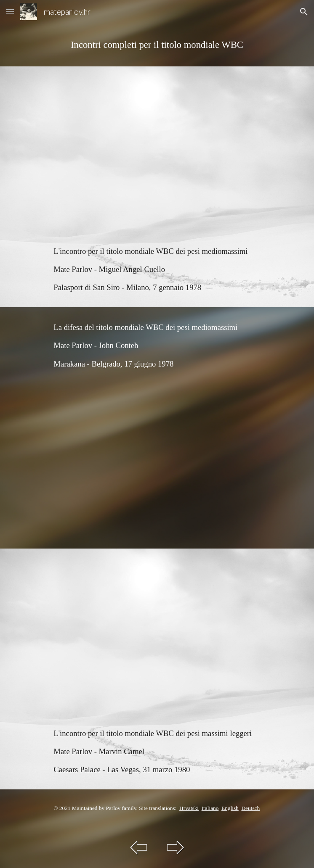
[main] (157, 45)
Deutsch (250, 808)
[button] (10, 12)
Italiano (210, 808)
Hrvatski (189, 808)
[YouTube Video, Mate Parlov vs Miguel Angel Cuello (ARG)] (157, 149)
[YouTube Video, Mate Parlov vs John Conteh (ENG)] (157, 466)
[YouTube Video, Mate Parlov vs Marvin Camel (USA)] (157, 631)
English (230, 808)
